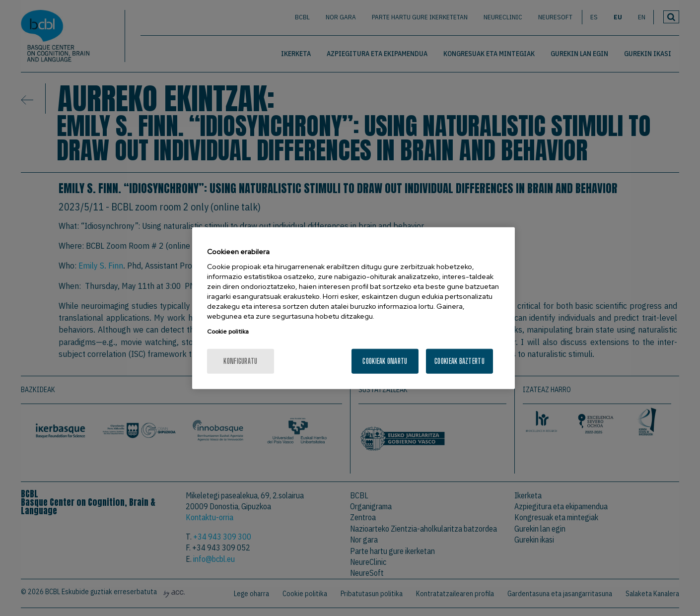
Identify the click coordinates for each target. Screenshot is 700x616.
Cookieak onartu (385, 361)
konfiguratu (240, 361)
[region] (353, 308)
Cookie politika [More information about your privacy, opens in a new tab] (228, 332)
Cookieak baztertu (459, 361)
